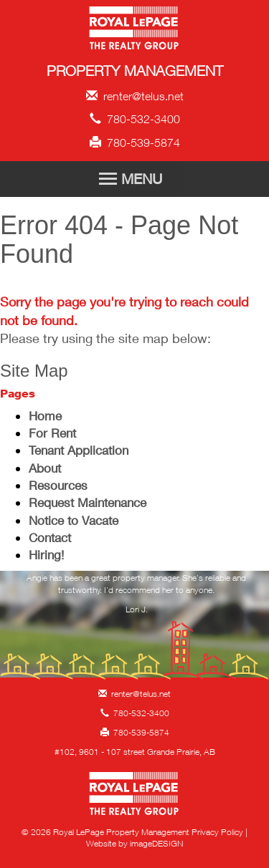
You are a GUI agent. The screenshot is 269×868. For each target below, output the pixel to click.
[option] (136, 597)
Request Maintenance (88, 502)
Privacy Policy (217, 832)
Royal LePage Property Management (134, 30)
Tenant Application (79, 450)
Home (45, 416)
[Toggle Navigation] (135, 179)
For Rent (52, 433)
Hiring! (46, 555)
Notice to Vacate (74, 520)
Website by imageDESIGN (134, 843)
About (45, 468)
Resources (58, 485)
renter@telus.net (135, 96)
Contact (50, 537)
